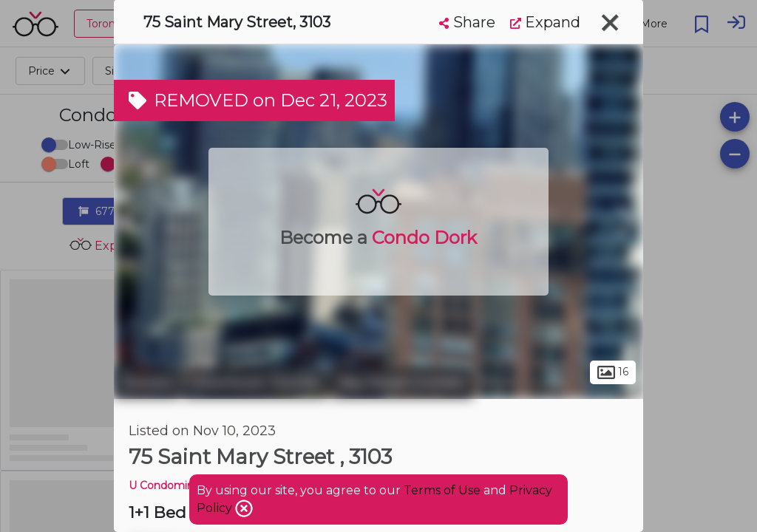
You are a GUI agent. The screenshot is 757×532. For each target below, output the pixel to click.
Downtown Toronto (256, 383)
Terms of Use (442, 490)
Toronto (147, 383)
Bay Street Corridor (403, 383)
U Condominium (171, 485)
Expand (545, 22)
